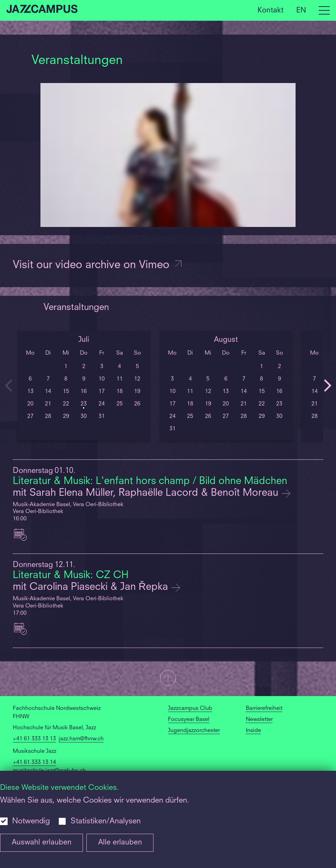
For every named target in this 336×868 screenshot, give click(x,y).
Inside (253, 731)
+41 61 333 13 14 (34, 762)
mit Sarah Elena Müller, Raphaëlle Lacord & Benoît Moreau (147, 493)
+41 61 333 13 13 (34, 739)
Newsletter (259, 720)
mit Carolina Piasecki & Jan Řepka (92, 587)
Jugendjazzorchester (194, 731)
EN (301, 10)
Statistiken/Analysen (106, 821)
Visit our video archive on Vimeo (98, 266)
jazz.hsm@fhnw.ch (81, 739)
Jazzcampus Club (190, 709)
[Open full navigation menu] (324, 10)
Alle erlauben (120, 843)
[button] (168, 679)
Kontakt (270, 10)
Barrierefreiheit (264, 709)
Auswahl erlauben (42, 843)
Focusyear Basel (189, 720)
